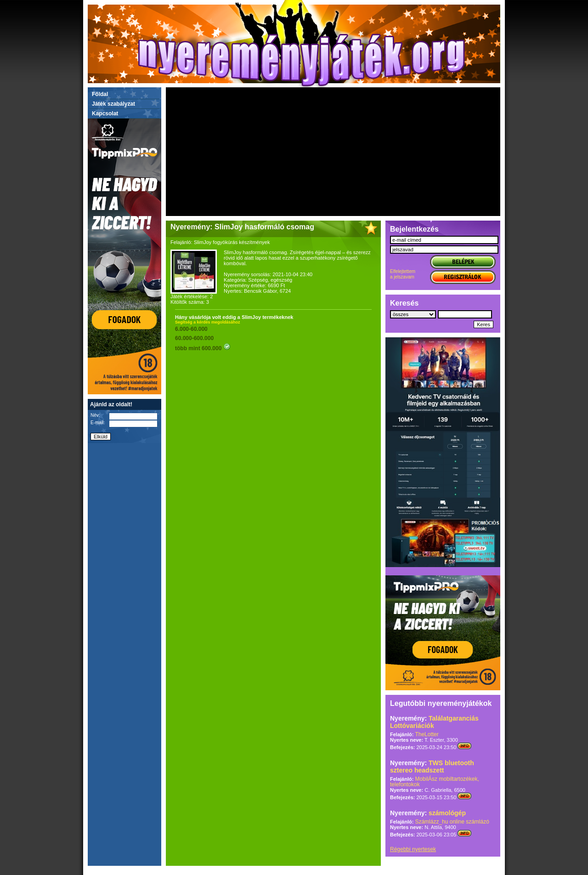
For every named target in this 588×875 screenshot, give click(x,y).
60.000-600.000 (194, 338)
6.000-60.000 (191, 329)
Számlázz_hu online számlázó (452, 822)
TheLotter (427, 734)
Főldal (100, 94)
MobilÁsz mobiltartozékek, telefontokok (435, 782)
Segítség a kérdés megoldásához (208, 322)
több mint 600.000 (203, 348)
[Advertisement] (333, 152)
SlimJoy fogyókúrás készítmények (232, 242)
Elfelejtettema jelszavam (403, 274)
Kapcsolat (105, 114)
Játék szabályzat (113, 104)
